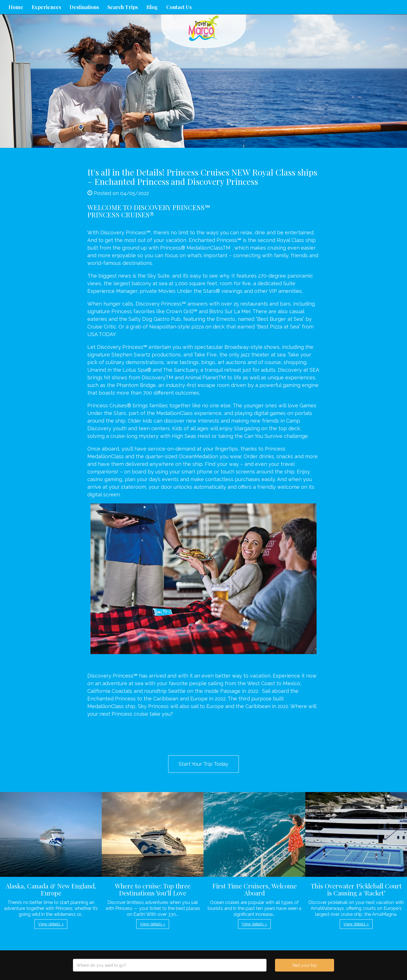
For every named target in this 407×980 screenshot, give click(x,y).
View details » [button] (51, 924)
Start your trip (305, 965)
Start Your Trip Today (203, 764)
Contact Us (179, 7)
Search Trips (123, 7)
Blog (152, 7)
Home (16, 7)
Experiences (46, 7)
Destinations (84, 7)
